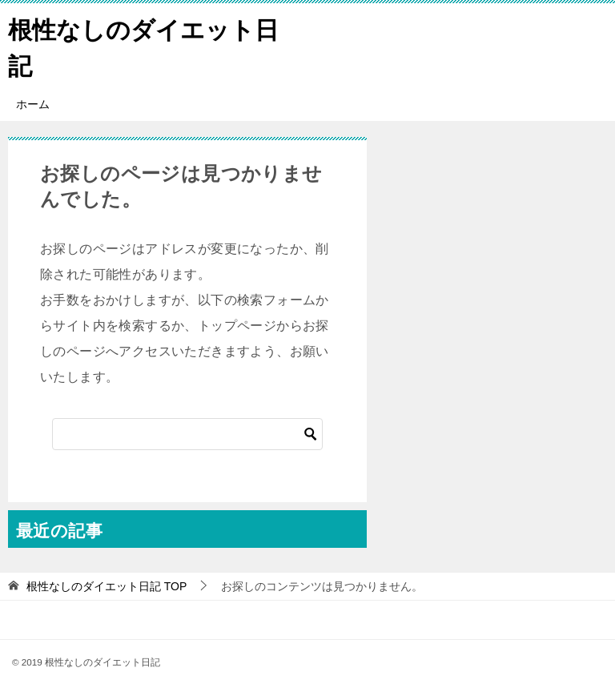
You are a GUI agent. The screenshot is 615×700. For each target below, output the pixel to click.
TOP (107, 586)
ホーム (33, 104)
